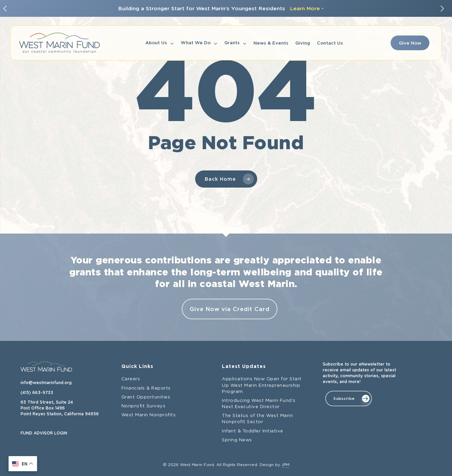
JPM (286, 465)
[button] (348, 398)
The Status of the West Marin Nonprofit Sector (257, 419)
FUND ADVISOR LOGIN (44, 433)
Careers (131, 379)
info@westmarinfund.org (46, 383)
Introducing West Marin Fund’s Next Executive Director (259, 404)
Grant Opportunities (146, 397)
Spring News (237, 440)
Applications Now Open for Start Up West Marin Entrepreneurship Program (262, 385)
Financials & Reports (146, 388)
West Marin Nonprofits (149, 415)
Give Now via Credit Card (230, 309)
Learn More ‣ (307, 8)
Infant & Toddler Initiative (253, 431)
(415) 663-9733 (37, 393)
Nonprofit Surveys (144, 406)
